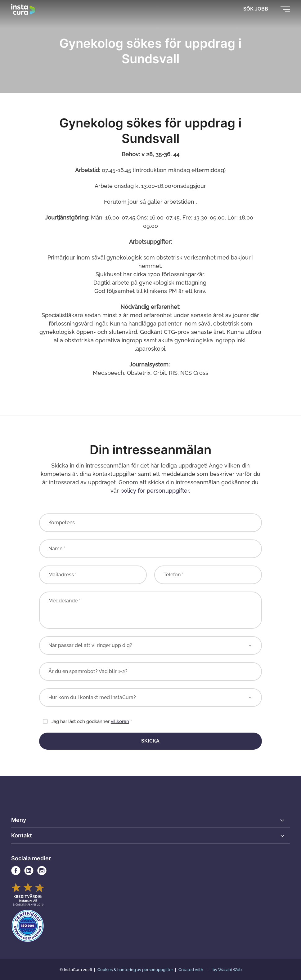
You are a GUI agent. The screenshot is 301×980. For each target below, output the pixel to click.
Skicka (150, 741)
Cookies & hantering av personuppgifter (136, 970)
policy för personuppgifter (155, 491)
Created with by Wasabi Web (210, 970)
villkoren (120, 721)
